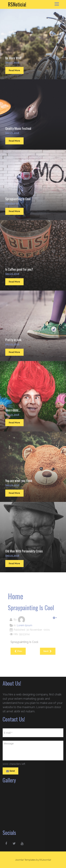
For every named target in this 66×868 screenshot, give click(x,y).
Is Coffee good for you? (19, 269)
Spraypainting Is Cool (18, 199)
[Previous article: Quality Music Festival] (18, 651)
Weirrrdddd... (13, 410)
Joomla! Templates (25, 860)
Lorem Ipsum (25, 625)
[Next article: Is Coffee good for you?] (48, 651)
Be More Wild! (13, 58)
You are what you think (19, 481)
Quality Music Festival (18, 128)
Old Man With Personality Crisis (24, 551)
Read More (14, 70)
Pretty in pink (13, 340)
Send (10, 771)
